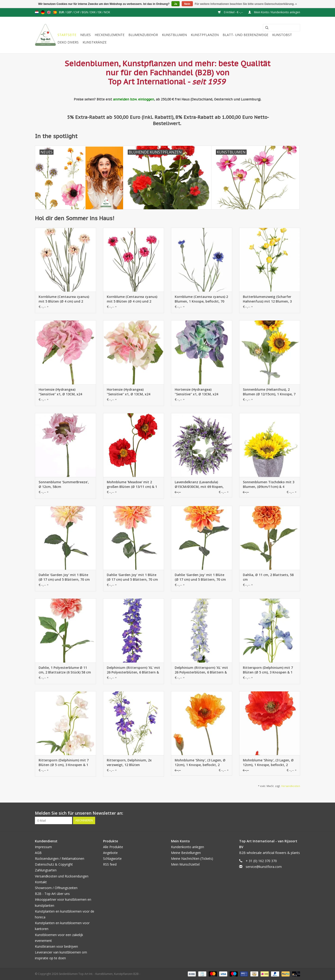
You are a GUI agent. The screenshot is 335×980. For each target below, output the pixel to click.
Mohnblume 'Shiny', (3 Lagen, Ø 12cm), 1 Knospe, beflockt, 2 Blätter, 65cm (200, 763)
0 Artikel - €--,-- (231, 12)
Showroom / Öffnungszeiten (56, 888)
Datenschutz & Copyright (54, 864)
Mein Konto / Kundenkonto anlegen (274, 12)
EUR (62, 12)
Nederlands (37, 12)
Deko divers (68, 42)
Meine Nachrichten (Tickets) (192, 858)
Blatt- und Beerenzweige (245, 35)
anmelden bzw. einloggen (134, 99)
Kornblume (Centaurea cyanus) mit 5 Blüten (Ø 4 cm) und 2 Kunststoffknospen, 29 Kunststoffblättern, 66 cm (64, 299)
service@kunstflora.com (264, 867)
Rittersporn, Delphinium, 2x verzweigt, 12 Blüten (129, 762)
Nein (187, 4)
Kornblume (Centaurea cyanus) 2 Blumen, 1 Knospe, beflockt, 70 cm (201, 299)
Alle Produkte (113, 847)
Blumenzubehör (143, 35)
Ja (176, 4)
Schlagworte (112, 858)
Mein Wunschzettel (185, 864)
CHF (77, 12)
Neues (85, 35)
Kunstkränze (95, 42)
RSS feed (110, 864)
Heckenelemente (110, 35)
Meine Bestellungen (186, 853)
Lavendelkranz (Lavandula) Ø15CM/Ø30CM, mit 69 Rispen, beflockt (199, 484)
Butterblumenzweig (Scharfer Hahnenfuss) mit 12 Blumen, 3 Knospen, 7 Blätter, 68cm (267, 299)
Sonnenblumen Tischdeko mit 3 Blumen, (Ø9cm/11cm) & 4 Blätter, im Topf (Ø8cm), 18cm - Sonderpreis (269, 484)
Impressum (43, 847)
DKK (93, 12)
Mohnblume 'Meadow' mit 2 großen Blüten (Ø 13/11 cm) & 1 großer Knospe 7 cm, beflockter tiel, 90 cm (132, 484)
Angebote (110, 853)
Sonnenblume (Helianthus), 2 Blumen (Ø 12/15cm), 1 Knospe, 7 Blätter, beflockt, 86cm (269, 392)
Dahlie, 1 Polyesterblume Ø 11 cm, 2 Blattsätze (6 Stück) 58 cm (65, 670)
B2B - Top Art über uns (52, 894)
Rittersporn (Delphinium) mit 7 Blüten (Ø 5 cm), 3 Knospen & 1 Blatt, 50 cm (268, 670)
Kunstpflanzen (205, 35)
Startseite (67, 35)
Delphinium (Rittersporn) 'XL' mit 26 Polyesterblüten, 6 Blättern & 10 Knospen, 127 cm (133, 670)
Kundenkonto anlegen (188, 847)
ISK (100, 12)
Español (55, 12)
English (49, 12)
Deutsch (43, 12)
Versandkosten (291, 786)
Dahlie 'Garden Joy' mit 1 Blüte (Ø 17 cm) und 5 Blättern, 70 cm (64, 577)
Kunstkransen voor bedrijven (56, 946)
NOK (107, 12)
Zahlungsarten (46, 870)
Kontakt (41, 882)
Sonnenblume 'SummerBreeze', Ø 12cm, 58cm (64, 484)
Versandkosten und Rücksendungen (62, 876)
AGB (38, 853)
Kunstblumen (174, 35)
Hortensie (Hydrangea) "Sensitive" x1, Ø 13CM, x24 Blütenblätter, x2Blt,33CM (60, 392)
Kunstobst (282, 35)
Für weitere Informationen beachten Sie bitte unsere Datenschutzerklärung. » (246, 4)
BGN (85, 12)
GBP (69, 12)
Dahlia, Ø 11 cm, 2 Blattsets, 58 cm (268, 577)
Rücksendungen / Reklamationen (60, 858)
